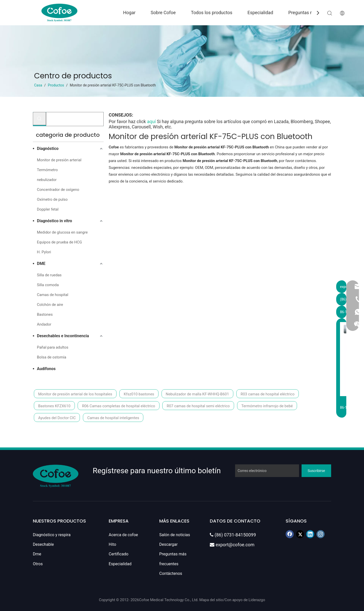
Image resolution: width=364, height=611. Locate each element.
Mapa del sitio (211, 600)
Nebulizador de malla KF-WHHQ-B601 (197, 394)
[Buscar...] (75, 119)
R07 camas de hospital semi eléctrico (198, 406)
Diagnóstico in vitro (54, 221)
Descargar (168, 544)
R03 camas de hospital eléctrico (268, 394)
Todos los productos (212, 13)
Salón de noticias (175, 535)
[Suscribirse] (316, 471)
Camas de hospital (53, 295)
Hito (112, 544)
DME (41, 264)
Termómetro (47, 170)
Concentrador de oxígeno (58, 190)
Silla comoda (48, 285)
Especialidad (260, 13)
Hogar (129, 13)
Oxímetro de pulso (52, 199)
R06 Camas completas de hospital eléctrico (118, 406)
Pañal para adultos (53, 347)
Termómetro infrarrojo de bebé (267, 406)
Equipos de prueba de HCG (59, 242)
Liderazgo (257, 600)
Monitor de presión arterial (59, 160)
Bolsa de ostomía (52, 357)
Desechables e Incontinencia (63, 336)
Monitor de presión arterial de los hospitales (75, 394)
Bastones (45, 314)
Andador (44, 324)
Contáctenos (171, 573)
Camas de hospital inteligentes (113, 418)
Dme (37, 554)
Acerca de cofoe (123, 535)
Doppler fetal (48, 209)
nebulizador (47, 180)
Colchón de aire (50, 305)
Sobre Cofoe (163, 13)
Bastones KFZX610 (54, 406)
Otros (38, 564)
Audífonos (46, 369)
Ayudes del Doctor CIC (57, 418)
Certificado (119, 554)
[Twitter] (300, 534)
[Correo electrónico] (267, 471)
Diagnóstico (48, 149)
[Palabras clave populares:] (39, 119)
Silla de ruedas (49, 275)
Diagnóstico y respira (52, 535)
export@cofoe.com (232, 545)
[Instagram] (321, 534)
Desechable (43, 544)
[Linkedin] (310, 534)
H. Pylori (44, 252)
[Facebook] (290, 534)
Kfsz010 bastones (139, 394)
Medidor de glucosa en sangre (62, 232)
